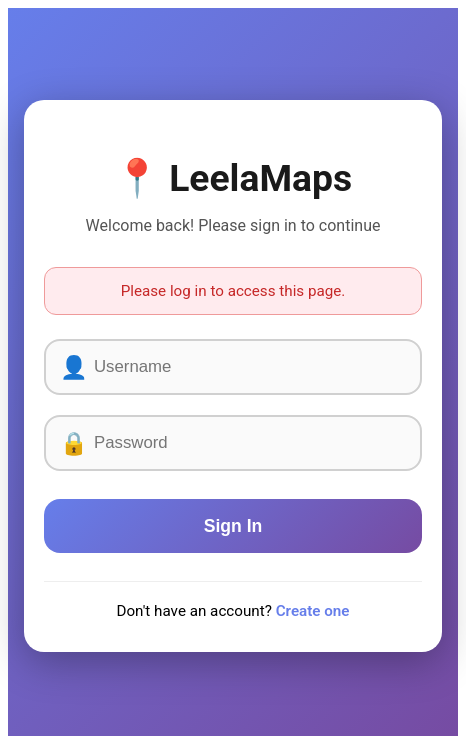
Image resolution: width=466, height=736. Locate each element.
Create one (313, 611)
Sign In (233, 526)
